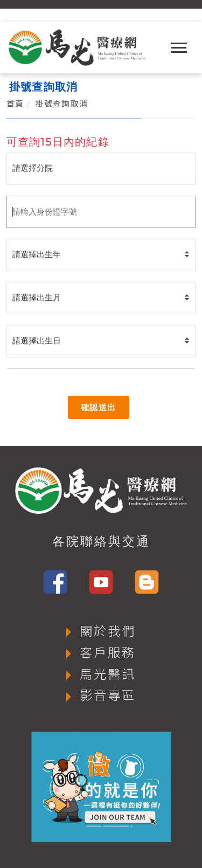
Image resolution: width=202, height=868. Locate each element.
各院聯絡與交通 (101, 541)
